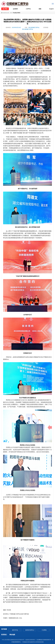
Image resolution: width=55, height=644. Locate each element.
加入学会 (5, 9)
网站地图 (12, 635)
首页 (11, 13)
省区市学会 (15, 630)
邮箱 (40, 9)
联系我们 (4, 635)
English (51, 9)
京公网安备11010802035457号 (44, 640)
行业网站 (44, 630)
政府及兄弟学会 (30, 630)
